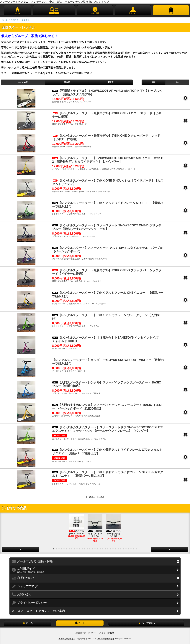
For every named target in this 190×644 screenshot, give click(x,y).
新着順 (111, 82)
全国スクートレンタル (20, 20)
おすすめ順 (23, 82)
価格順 (67, 82)
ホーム (5, 20)
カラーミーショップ (67, 639)
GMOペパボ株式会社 (105, 639)
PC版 (111, 633)
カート (80, 623)
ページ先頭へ (146, 623)
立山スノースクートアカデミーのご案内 (38, 611)
